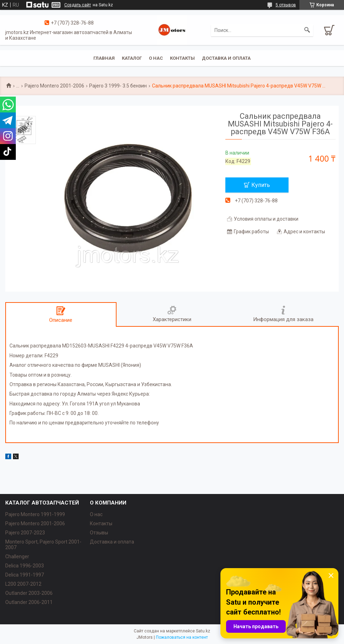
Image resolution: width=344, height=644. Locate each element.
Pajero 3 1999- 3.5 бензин (118, 86)
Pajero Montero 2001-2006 (54, 86)
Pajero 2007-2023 (25, 533)
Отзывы (99, 533)
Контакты (182, 58)
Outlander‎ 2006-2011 (29, 602)
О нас (156, 58)
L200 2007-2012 (23, 584)
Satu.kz (203, 631)
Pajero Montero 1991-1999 (35, 514)
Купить (261, 185)
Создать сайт (78, 5)
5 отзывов (286, 5)
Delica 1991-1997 (25, 575)
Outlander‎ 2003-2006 (29, 593)
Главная (104, 58)
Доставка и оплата (226, 58)
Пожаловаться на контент (182, 637)
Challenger (17, 557)
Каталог (132, 58)
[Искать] (307, 30)
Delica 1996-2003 (25, 566)
